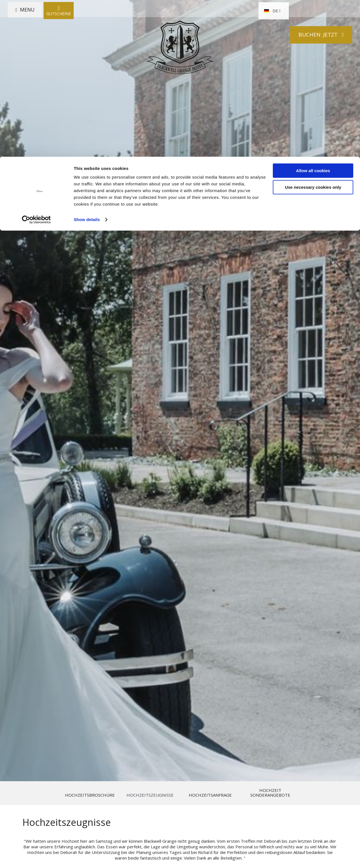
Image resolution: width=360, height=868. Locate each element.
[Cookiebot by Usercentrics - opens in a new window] (36, 63)
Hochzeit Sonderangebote (270, 793)
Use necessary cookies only (313, 30)
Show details (87, 63)
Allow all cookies (313, 14)
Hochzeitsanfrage (210, 795)
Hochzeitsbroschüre (90, 795)
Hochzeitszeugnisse (150, 795)
